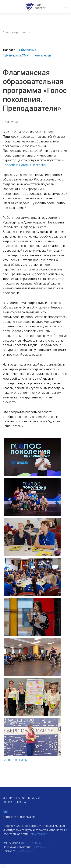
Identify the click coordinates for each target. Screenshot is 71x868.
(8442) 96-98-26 (31, 843)
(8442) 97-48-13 (41, 847)
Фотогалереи (42, 55)
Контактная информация (19, 817)
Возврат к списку (15, 760)
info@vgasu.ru (39, 834)
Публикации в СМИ (16, 55)
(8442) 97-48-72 (26, 851)
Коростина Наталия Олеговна (24, 165)
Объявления (28, 50)
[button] (3, 866)
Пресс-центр (10, 32)
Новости (9, 50)
